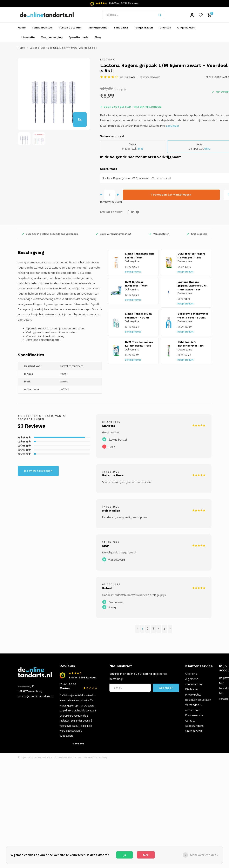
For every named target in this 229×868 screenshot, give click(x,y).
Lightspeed (77, 759)
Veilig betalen (159, 235)
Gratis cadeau (194, 732)
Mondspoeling (98, 29)
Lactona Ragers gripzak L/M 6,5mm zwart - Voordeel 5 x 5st (63, 49)
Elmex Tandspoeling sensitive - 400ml (138, 317)
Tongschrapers (144, 29)
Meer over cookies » (204, 855)
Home (22, 29)
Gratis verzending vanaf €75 (114, 235)
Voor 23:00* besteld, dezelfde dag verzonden (50, 235)
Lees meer (173, 127)
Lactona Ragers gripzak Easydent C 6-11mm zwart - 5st (192, 287)
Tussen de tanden (70, 29)
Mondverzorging (52, 38)
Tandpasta (121, 29)
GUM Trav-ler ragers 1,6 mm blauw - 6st (139, 345)
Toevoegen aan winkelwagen (171, 196)
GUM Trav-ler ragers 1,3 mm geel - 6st (191, 257)
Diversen (165, 29)
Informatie (28, 38)
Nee (146, 855)
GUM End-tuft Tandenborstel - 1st (190, 345)
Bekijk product (133, 273)
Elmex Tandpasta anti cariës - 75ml (139, 257)
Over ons (191, 675)
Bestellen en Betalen (198, 701)
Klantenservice (194, 716)
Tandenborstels (42, 29)
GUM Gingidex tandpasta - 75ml (137, 285)
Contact (190, 722)
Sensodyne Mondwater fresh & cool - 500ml (193, 317)
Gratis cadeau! (197, 235)
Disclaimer (192, 690)
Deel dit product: (112, 213)
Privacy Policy (193, 696)
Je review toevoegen (150, 78)
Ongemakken (186, 29)
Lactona (108, 61)
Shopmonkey (101, 759)
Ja (125, 855)
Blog (97, 38)
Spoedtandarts (78, 38)
